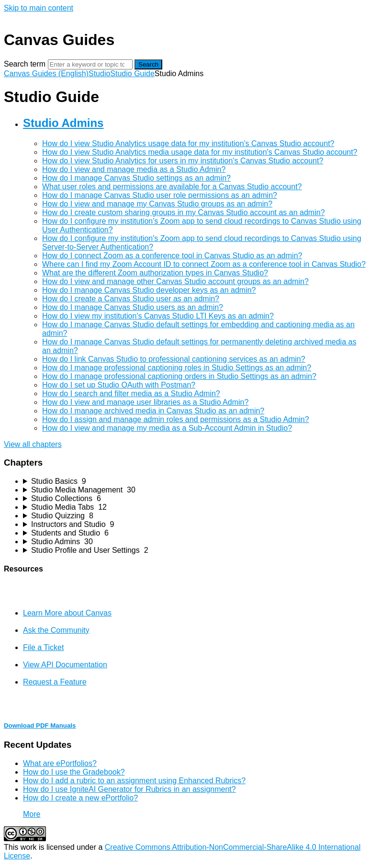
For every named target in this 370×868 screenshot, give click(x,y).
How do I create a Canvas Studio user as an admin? (131, 299)
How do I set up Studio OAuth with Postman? (119, 385)
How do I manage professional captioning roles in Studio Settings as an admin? (177, 368)
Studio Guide (132, 74)
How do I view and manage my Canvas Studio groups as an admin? (157, 204)
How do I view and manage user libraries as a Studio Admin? (145, 402)
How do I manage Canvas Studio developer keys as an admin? (149, 290)
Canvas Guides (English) (46, 74)
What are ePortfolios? (60, 763)
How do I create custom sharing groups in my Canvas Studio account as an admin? (184, 212)
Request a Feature (55, 682)
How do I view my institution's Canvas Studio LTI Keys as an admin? (158, 316)
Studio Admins (63, 123)
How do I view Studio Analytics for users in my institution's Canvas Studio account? (183, 161)
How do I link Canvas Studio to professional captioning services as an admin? (174, 359)
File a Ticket (43, 647)
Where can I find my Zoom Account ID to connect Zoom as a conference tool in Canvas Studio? (204, 264)
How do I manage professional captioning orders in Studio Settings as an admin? (179, 376)
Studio (99, 74)
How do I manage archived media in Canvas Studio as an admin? (153, 411)
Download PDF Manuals (40, 725)
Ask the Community (56, 630)
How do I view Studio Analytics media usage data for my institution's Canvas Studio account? (200, 152)
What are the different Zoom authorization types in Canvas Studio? (155, 273)
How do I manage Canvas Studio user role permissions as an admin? (160, 195)
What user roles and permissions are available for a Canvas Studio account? (172, 187)
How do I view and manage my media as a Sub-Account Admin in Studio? (167, 428)
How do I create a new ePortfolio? (80, 798)
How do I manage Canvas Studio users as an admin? (133, 307)
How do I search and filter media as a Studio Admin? (131, 394)
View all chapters (33, 444)
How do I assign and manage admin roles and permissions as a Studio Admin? (176, 419)
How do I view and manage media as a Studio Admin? (134, 169)
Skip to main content (39, 8)
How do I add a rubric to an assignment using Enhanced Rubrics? (134, 781)
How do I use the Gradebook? (74, 772)
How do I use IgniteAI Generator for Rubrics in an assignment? (129, 789)
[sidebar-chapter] (195, 481)
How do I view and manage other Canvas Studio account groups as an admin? (175, 281)
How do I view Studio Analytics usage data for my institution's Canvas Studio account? (188, 143)
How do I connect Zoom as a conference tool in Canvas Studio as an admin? (172, 256)
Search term (25, 64)
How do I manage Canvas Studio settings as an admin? (136, 178)
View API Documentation (65, 665)
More (32, 814)
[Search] (90, 64)
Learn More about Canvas (67, 613)
